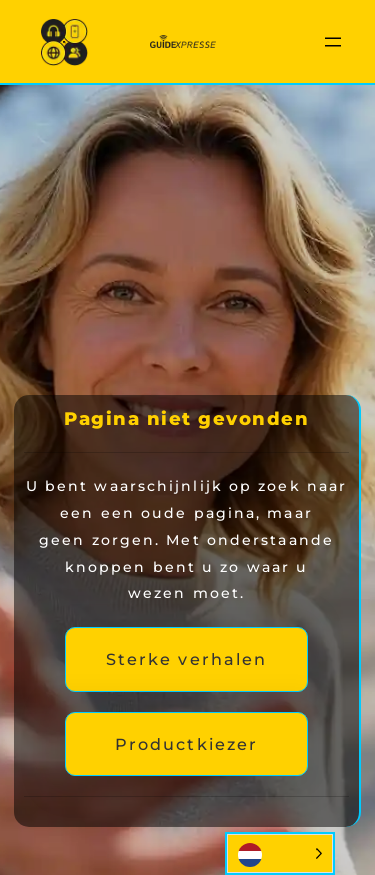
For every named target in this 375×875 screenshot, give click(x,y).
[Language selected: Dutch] (280, 853)
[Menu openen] (333, 42)
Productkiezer (186, 744)
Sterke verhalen (187, 659)
